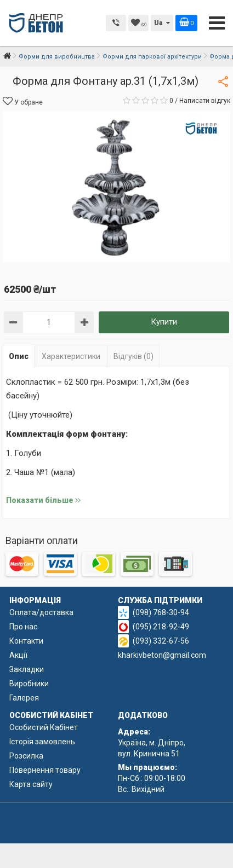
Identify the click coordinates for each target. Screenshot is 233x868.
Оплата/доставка (41, 612)
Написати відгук (205, 101)
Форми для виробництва (57, 57)
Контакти (26, 641)
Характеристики (71, 356)
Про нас (23, 627)
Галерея (24, 698)
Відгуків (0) (133, 356)
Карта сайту (31, 784)
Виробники (29, 684)
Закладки (27, 669)
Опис (19, 356)
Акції (18, 655)
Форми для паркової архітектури (152, 57)
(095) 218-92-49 (161, 627)
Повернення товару (45, 770)
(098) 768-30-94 (161, 612)
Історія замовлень (42, 742)
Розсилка (26, 756)
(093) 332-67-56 (161, 641)
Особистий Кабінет (44, 727)
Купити (164, 322)
